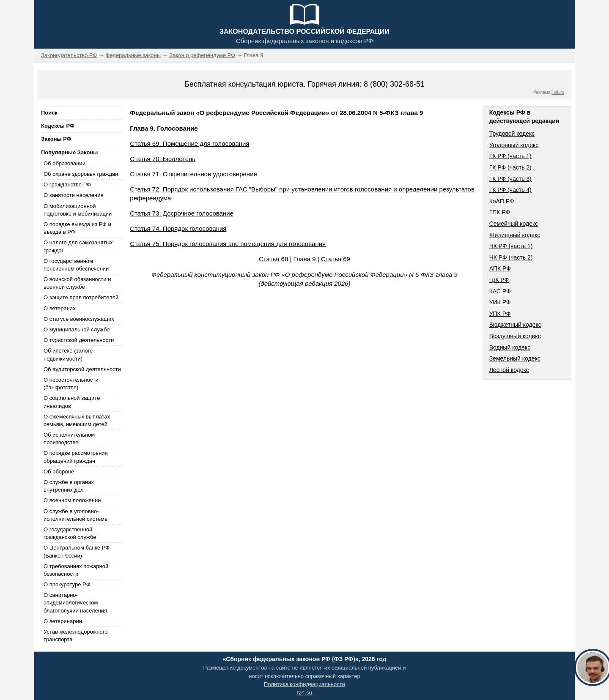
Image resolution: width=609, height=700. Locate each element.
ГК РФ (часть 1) (510, 156)
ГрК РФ (499, 280)
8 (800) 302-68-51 (394, 84)
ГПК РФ (500, 212)
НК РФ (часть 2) (511, 257)
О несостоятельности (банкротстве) (71, 384)
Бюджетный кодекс (515, 325)
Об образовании (64, 163)
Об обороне (59, 472)
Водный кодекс (510, 347)
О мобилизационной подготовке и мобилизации (78, 210)
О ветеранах (60, 308)
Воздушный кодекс (515, 336)
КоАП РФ (502, 201)
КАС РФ (500, 291)
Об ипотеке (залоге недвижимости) (68, 354)
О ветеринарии (63, 621)
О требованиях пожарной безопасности (76, 570)
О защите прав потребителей (81, 297)
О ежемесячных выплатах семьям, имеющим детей (77, 420)
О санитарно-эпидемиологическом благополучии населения (75, 603)
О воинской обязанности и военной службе (77, 283)
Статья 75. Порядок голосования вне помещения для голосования (228, 244)
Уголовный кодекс (514, 145)
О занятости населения (74, 195)
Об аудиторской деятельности (82, 369)
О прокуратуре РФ (67, 584)
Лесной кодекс (509, 370)
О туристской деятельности (79, 340)
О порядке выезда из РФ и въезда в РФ (77, 228)
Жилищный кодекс (515, 235)
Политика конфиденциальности (304, 684)
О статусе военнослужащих (79, 319)
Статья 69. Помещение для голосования (189, 144)
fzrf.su (304, 693)
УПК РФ (500, 314)
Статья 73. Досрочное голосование (182, 213)
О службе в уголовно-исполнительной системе (76, 515)
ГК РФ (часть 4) (510, 190)
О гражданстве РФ (67, 185)
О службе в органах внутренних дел (69, 486)
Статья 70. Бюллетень (163, 159)
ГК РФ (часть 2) (510, 167)
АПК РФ (500, 268)
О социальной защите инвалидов (72, 402)
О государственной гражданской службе (70, 533)
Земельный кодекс (515, 358)
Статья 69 (336, 259)
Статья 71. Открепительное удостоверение (193, 174)
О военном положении (72, 500)
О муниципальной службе (77, 329)
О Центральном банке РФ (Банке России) (77, 551)
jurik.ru (558, 92)
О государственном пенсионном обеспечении (76, 265)
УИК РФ (500, 302)
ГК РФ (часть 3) (510, 179)
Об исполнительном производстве (69, 439)
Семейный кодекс (514, 224)
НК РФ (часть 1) (511, 246)
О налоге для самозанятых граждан (78, 246)
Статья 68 (273, 259)
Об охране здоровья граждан (81, 174)
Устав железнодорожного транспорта (75, 636)
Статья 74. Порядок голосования (178, 228)
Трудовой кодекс (512, 134)
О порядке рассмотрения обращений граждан (76, 457)
